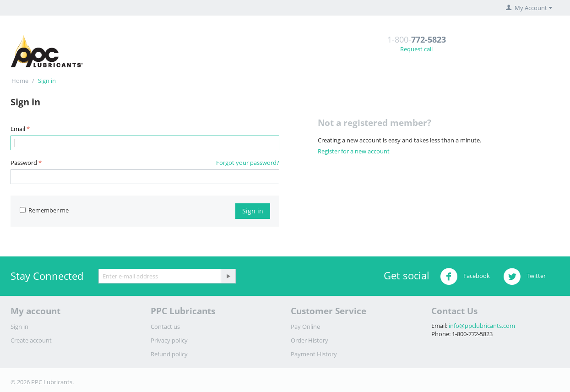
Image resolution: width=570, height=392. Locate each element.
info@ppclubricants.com (482, 326)
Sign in (253, 211)
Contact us (165, 327)
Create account (31, 340)
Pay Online (305, 327)
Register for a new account (354, 151)
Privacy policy (169, 340)
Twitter (524, 277)
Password (24, 163)
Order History (309, 340)
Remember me (44, 210)
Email (18, 129)
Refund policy (169, 354)
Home (20, 81)
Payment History (314, 354)
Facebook (465, 277)
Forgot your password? (248, 163)
